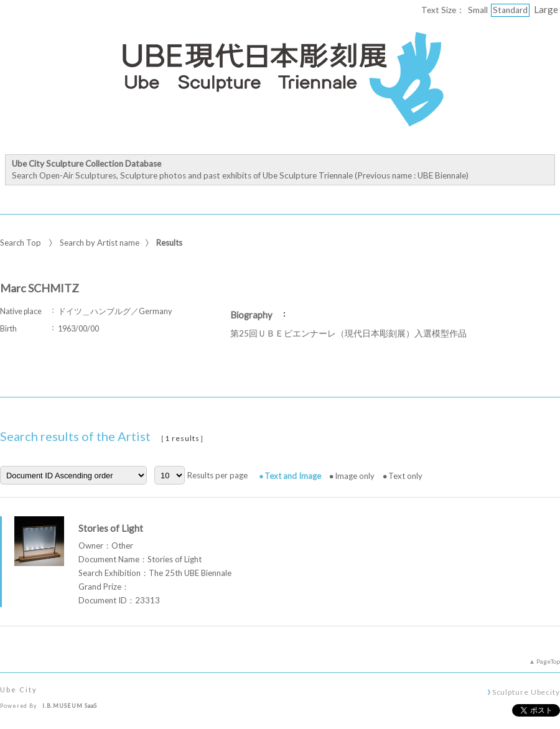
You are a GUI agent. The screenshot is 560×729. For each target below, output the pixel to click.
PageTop (548, 661)
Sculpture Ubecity (526, 692)
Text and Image (293, 476)
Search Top (21, 243)
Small (478, 10)
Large (546, 9)
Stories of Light (111, 528)
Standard (510, 10)
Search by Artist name (100, 243)
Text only (405, 476)
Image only (355, 476)
